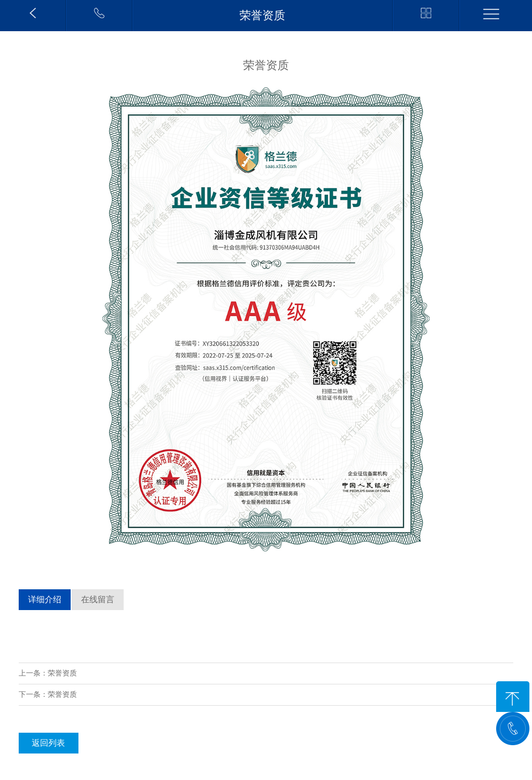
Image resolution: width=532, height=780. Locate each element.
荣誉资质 (62, 673)
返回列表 (48, 743)
